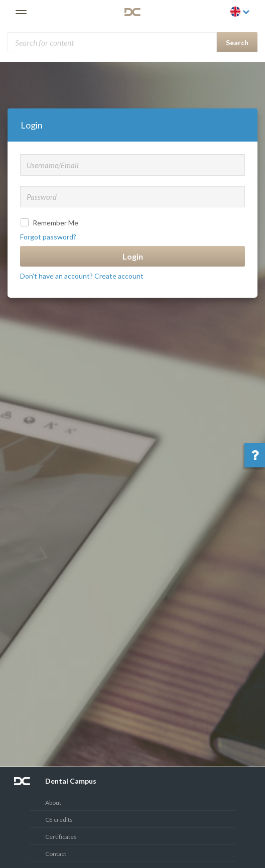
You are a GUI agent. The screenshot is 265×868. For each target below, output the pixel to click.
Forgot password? (48, 237)
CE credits (59, 820)
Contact (56, 854)
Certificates (61, 837)
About (53, 802)
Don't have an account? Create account (82, 276)
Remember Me (50, 223)
